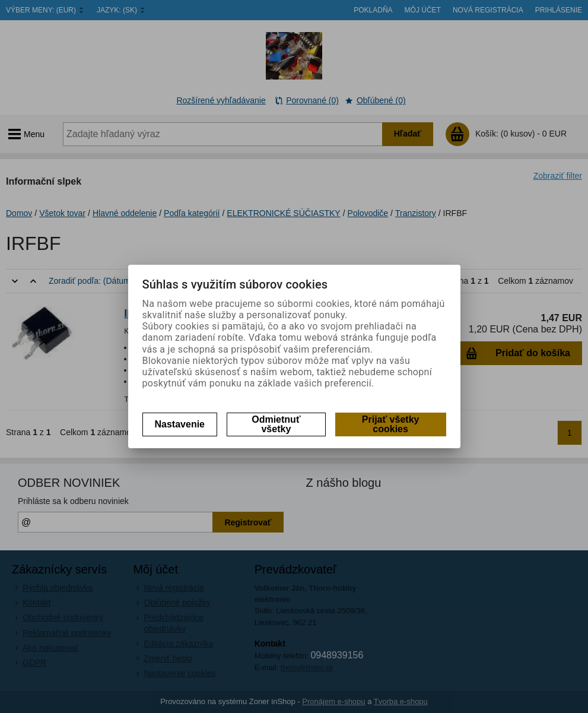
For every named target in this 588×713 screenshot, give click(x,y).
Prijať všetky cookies (391, 424)
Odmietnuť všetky (276, 424)
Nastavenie (180, 424)
